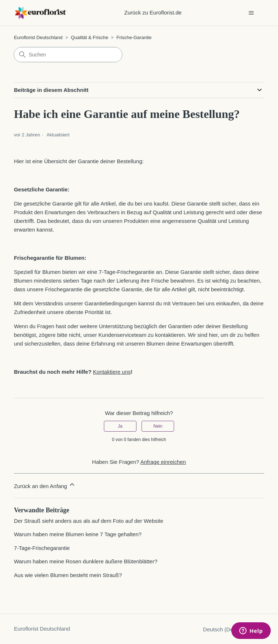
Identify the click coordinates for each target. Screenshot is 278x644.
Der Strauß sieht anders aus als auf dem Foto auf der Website (88, 521)
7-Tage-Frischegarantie (42, 548)
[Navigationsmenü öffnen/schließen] (251, 13)
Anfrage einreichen (163, 462)
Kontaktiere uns (112, 372)
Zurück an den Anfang (45, 485)
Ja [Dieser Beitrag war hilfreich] (120, 426)
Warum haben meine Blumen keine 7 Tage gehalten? (78, 534)
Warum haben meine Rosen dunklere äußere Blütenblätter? (85, 561)
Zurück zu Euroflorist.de (153, 12)
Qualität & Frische (90, 37)
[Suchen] (68, 55)
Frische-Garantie (134, 37)
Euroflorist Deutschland (38, 37)
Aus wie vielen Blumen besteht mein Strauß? (68, 575)
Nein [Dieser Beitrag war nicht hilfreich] (158, 426)
